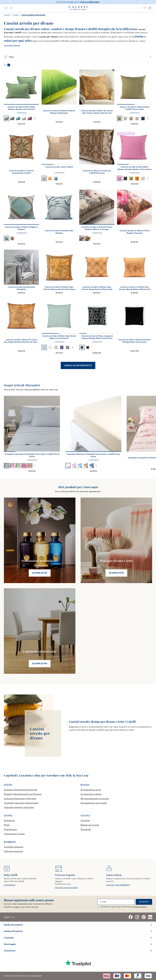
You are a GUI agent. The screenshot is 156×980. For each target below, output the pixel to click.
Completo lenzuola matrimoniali (21, 803)
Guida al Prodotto (13, 931)
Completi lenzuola (14, 847)
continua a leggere (12, 45)
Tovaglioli (86, 829)
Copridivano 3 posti (14, 834)
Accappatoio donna (91, 794)
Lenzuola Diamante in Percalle (20, 799)
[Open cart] (150, 8)
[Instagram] (137, 917)
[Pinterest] (144, 917)
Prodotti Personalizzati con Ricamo (23, 794)
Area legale (10, 944)
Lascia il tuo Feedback (118, 885)
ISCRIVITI (144, 902)
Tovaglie (85, 820)
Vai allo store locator (66, 888)
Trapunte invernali (14, 851)
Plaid (7, 825)
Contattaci (10, 885)
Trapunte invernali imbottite (19, 807)
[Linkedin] (150, 917)
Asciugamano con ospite (94, 803)
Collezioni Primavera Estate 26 (20, 790)
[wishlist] (145, 8)
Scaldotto (9, 820)
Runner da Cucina (90, 825)
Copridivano (10, 829)
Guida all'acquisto (13, 925)
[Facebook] (131, 917)
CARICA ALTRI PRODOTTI (78, 366)
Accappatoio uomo (91, 790)
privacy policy (140, 907)
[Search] (11, 8)
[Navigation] (6, 8)
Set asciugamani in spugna (95, 799)
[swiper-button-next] (35, 118)
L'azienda (9, 938)
